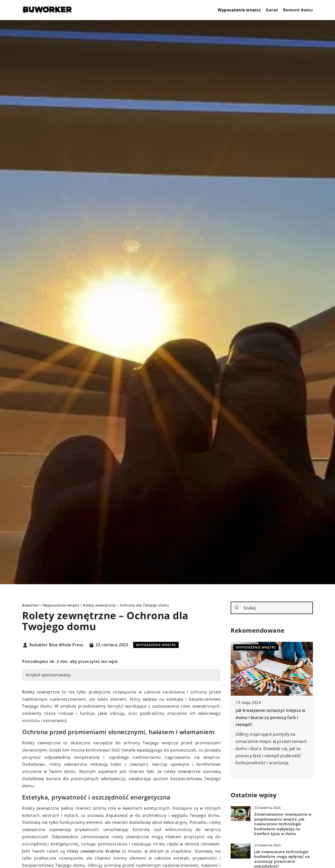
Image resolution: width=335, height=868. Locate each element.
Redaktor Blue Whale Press (56, 645)
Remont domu (298, 10)
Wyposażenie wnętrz (239, 10)
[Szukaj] (237, 608)
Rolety (28, 692)
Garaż (272, 10)
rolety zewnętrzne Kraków (93, 851)
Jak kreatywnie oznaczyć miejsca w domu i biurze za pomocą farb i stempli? (271, 718)
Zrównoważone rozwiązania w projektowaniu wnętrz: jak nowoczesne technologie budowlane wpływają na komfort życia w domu (283, 824)
